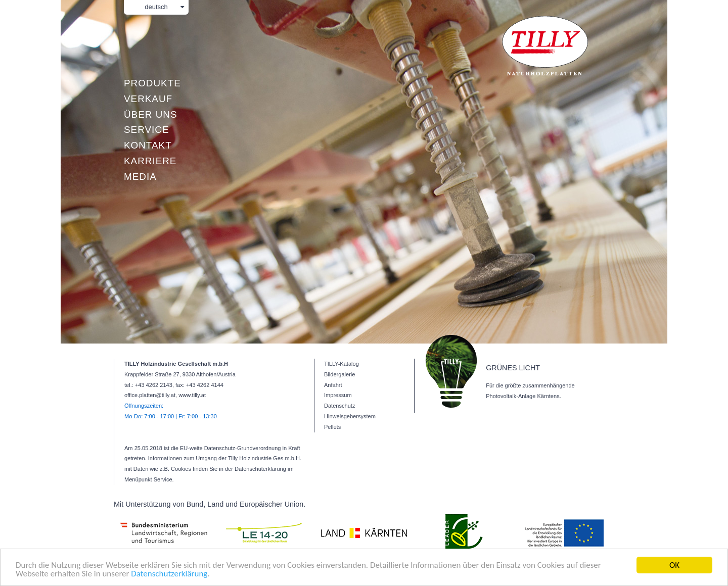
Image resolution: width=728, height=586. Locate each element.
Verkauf (148, 99)
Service (146, 130)
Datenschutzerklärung (169, 574)
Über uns (150, 114)
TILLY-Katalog (342, 364)
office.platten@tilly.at (150, 395)
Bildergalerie (339, 374)
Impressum (338, 395)
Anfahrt (333, 385)
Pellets (332, 427)
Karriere (150, 161)
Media (140, 177)
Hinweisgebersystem (350, 416)
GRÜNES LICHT (513, 368)
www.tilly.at (192, 395)
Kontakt (148, 145)
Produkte (152, 83)
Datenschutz (339, 406)
